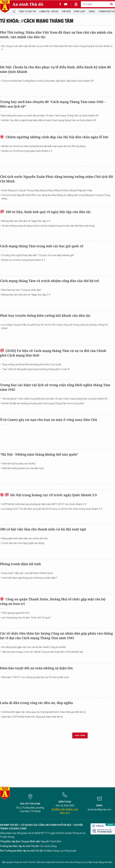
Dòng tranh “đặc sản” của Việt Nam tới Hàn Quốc (27, 573)
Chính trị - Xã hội (49, 11)
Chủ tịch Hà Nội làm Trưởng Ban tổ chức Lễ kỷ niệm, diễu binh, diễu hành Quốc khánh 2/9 (48, 81)
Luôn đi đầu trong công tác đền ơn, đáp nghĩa (36, 703)
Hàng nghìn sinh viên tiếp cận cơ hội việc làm (25, 538)
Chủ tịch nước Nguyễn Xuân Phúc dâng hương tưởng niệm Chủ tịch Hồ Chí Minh (57, 179)
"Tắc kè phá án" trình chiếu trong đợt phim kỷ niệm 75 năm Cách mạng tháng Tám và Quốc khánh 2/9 (55, 399)
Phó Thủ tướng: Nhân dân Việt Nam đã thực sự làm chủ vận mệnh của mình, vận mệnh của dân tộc (56, 35)
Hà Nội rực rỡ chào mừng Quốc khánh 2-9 (23, 260)
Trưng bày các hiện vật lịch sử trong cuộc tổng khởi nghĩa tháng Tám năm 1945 (55, 387)
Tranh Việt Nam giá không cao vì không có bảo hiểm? (29, 578)
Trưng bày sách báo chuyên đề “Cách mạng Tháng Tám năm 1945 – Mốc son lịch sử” (53, 104)
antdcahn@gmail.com (100, 810)
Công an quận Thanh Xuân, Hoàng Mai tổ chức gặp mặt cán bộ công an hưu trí (53, 601)
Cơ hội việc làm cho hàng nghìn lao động (23, 543)
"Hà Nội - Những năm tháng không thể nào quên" (39, 454)
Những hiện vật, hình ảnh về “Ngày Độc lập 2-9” (26, 221)
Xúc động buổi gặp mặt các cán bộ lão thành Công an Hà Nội (34, 647)
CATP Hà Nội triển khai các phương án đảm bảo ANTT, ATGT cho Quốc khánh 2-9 (44, 504)
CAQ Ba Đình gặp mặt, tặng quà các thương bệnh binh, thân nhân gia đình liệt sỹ (44, 712)
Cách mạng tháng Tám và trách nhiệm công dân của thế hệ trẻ (50, 281)
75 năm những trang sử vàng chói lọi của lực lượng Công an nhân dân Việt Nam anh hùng (48, 226)
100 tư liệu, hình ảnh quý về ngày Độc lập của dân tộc (45, 212)
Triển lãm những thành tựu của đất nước (23, 468)
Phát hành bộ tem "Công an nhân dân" (22, 290)
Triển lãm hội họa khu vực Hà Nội (18, 464)
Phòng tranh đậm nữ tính (20, 564)
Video (92, 11)
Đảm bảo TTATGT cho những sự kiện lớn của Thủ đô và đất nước (35, 677)
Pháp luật (80, 11)
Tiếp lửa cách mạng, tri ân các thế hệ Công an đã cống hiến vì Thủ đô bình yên (42, 652)
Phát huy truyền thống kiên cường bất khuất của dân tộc (45, 315)
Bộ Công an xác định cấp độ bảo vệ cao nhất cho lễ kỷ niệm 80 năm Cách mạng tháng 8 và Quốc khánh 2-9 (57, 48)
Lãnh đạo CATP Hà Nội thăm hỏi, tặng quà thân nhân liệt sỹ (32, 717)
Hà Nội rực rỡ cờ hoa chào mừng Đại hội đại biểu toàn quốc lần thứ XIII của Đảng (43, 146)
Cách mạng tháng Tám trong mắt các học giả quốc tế (42, 246)
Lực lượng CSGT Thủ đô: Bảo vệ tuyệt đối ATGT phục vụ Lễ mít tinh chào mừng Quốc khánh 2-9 (52, 509)
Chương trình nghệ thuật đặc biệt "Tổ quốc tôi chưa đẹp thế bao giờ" (38, 255)
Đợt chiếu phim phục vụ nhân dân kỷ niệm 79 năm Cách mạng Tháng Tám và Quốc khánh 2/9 (50, 116)
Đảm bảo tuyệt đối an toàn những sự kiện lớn (36, 668)
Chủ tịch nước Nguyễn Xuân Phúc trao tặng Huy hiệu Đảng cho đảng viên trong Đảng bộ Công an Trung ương (56, 197)
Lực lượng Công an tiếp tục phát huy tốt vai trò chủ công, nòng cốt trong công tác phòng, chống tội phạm (55, 326)
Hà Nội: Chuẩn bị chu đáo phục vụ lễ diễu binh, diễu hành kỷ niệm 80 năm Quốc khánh (55, 69)
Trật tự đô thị (27, 11)
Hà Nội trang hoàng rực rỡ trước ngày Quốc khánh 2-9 (48, 495)
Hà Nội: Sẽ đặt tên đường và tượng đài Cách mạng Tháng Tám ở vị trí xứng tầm (43, 404)
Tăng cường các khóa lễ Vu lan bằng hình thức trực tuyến (31, 365)
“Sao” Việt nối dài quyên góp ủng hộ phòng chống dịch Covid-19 (36, 369)
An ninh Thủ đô (28, 4)
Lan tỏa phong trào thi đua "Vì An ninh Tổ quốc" (26, 618)
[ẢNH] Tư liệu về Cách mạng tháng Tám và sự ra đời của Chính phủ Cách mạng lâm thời (53, 353)
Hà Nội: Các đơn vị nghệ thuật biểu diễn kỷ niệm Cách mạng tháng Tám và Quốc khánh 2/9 (49, 120)
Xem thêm (80, 735)
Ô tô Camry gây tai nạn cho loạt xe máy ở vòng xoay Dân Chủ (49, 420)
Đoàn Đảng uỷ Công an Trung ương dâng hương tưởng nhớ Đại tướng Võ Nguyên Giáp (47, 190)
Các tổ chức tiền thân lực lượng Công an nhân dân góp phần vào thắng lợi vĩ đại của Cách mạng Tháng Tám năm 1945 (56, 636)
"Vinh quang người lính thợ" (16, 613)
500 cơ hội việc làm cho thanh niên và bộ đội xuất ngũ (43, 529)
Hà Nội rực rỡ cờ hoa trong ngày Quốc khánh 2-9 (27, 151)
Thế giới (66, 11)
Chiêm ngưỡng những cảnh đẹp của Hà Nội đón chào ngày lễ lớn (54, 137)
